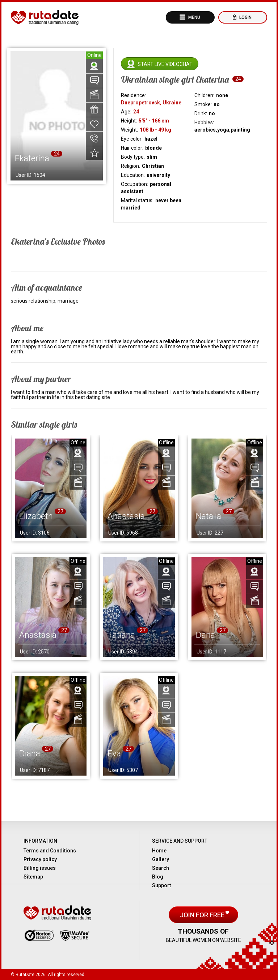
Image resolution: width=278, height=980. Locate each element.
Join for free (203, 915)
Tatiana (121, 635)
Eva (114, 753)
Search (161, 868)
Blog (158, 877)
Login (245, 17)
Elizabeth (36, 516)
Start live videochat (165, 64)
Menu (194, 17)
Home (159, 851)
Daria (205, 635)
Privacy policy (40, 859)
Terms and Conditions (50, 851)
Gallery (161, 859)
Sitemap (33, 877)
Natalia (208, 516)
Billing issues (40, 868)
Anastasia (126, 516)
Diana (30, 753)
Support (161, 885)
